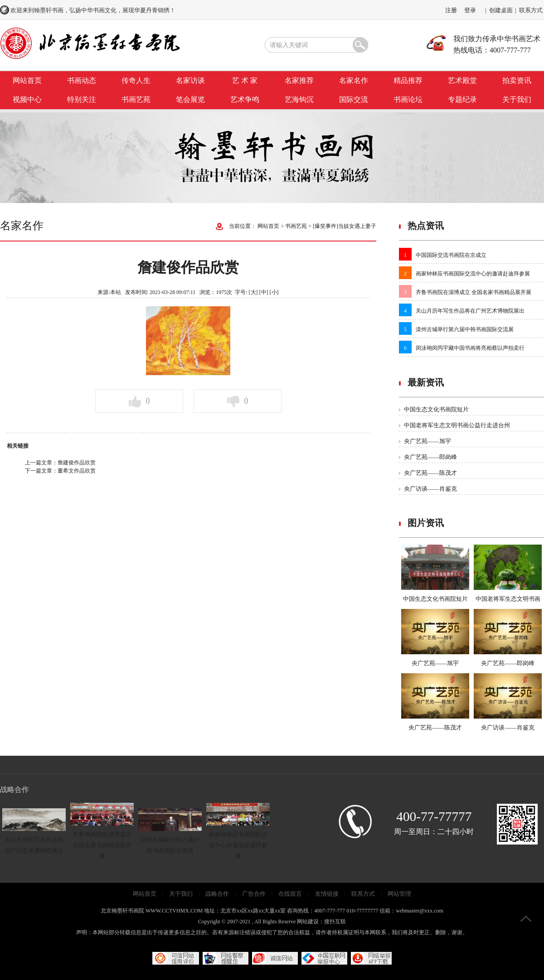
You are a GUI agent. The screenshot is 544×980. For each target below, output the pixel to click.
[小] (274, 292)
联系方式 (531, 10)
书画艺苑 (136, 99)
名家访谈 (190, 80)
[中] (264, 292)
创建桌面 (501, 10)
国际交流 (354, 99)
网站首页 (27, 80)
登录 (470, 10)
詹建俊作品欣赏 (77, 463)
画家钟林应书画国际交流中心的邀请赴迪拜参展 (473, 274)
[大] (253, 292)
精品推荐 (408, 80)
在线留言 (290, 894)
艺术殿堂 (462, 80)
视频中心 (27, 99)
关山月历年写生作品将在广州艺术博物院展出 (470, 311)
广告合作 (254, 894)
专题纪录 (462, 99)
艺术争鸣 (245, 99)
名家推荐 (299, 80)
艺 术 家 (245, 80)
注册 (451, 10)
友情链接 (327, 894)
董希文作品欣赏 (77, 471)
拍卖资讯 (517, 80)
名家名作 (354, 80)
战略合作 (217, 894)
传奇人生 (136, 80)
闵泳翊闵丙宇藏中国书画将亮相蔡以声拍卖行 (470, 348)
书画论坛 (408, 99)
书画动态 (82, 80)
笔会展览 (190, 99)
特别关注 (82, 99)
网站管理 (399, 894)
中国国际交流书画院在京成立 (451, 255)
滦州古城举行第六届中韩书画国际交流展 (465, 329)
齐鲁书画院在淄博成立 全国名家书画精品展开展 (474, 292)
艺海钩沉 (299, 99)
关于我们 (517, 99)
